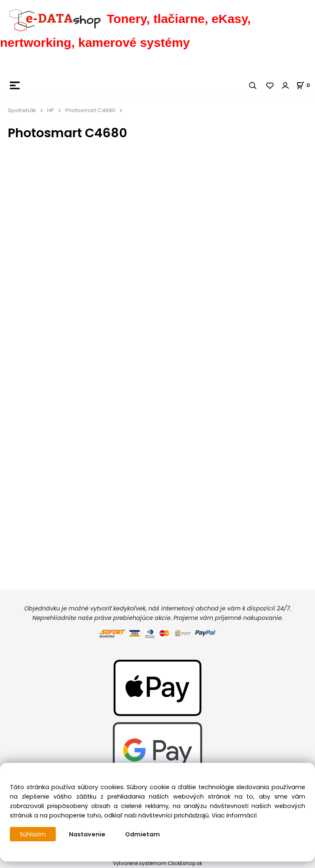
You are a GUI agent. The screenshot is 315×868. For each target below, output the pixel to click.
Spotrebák (22, 110)
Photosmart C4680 (90, 110)
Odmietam (143, 834)
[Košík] (306, 85)
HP (51, 110)
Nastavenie (88, 834)
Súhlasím (33, 834)
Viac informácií (234, 815)
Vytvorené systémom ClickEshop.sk (157, 863)
